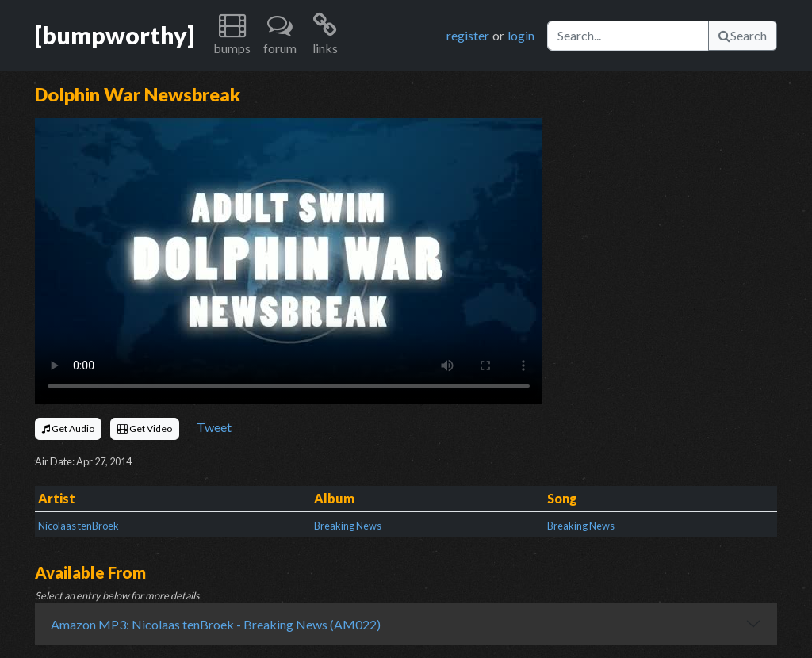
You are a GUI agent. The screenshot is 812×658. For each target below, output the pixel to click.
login (521, 35)
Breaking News (348, 526)
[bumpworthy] (115, 35)
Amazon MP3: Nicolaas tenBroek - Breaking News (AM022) (216, 624)
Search (743, 35)
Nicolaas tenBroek (79, 526)
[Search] (628, 36)
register (468, 35)
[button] (232, 35)
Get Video (145, 428)
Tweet (214, 427)
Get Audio (68, 428)
